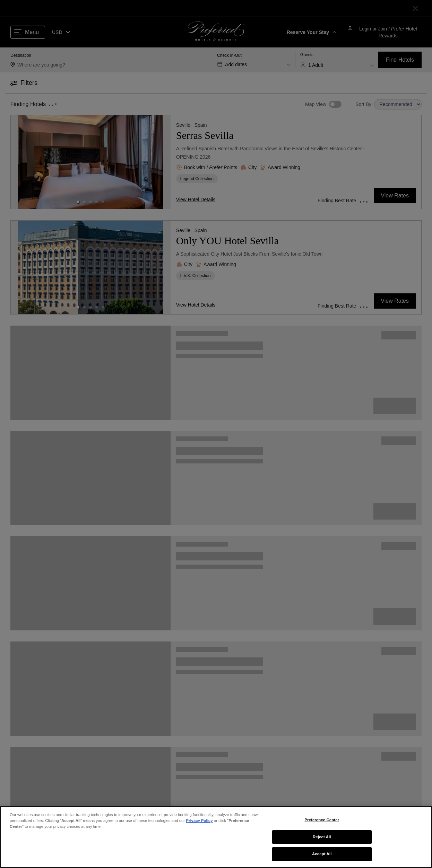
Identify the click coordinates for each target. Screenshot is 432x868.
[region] (216, 837)
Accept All (322, 854)
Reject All (322, 837)
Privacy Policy (199, 821)
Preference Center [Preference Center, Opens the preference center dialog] (322, 820)
